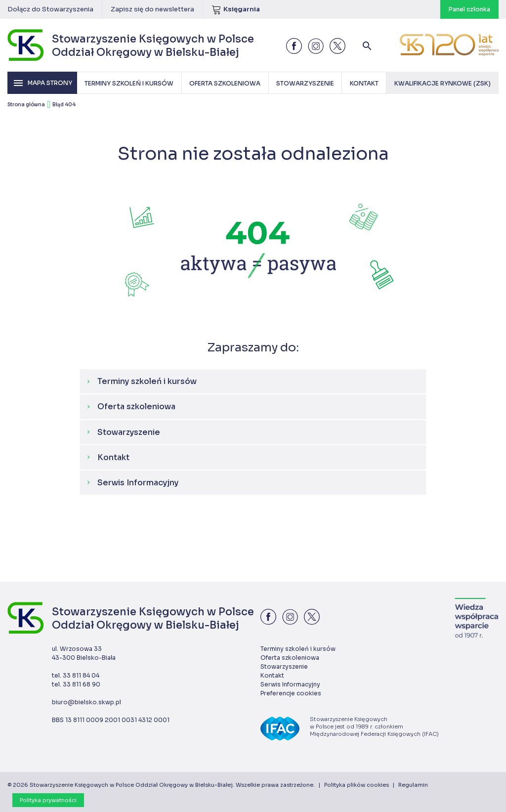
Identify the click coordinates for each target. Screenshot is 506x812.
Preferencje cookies (291, 693)
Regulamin (413, 785)
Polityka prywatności (48, 800)
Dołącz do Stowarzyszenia (50, 9)
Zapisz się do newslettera (152, 9)
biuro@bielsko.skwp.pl (86, 702)
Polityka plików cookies (357, 785)
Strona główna (26, 105)
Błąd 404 (64, 105)
